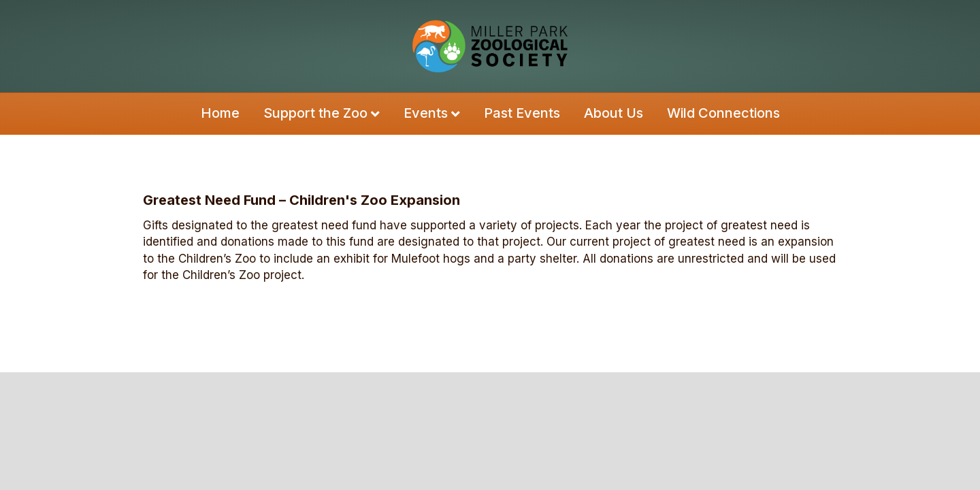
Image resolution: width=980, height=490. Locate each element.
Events (426, 113)
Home (220, 113)
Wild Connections (723, 113)
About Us (614, 113)
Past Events (522, 113)
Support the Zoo (315, 113)
